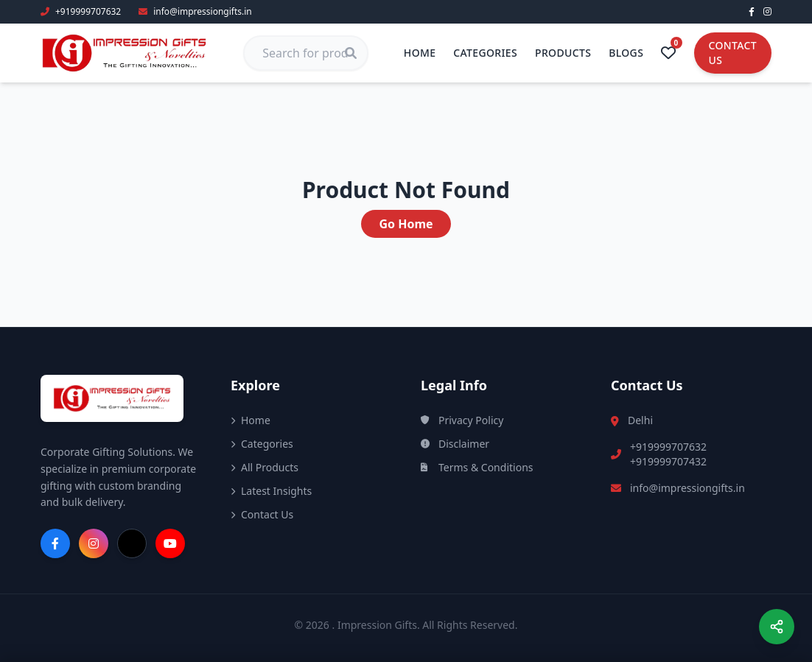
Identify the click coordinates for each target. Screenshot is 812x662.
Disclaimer (455, 444)
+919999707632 (668, 447)
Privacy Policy (462, 420)
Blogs (626, 53)
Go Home (406, 224)
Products (563, 53)
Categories (485, 53)
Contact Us (733, 53)
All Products (265, 467)
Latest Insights (271, 491)
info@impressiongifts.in (687, 488)
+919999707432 (668, 461)
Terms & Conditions (477, 467)
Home (420, 53)
